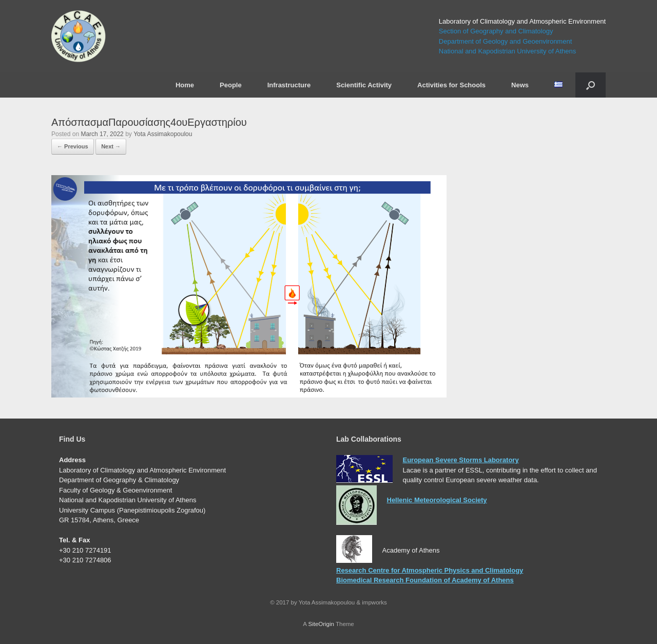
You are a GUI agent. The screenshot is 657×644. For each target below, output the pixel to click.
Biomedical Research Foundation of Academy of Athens (425, 580)
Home (185, 85)
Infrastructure (289, 85)
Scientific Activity (364, 85)
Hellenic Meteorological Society (437, 500)
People (231, 85)
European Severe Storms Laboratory (461, 460)
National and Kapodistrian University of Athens (507, 51)
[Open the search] (591, 85)
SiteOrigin (321, 624)
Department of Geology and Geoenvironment (505, 41)
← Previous (73, 146)
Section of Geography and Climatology (496, 31)
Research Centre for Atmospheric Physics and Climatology (430, 570)
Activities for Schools (451, 85)
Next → (111, 146)
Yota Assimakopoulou (163, 134)
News (520, 85)
